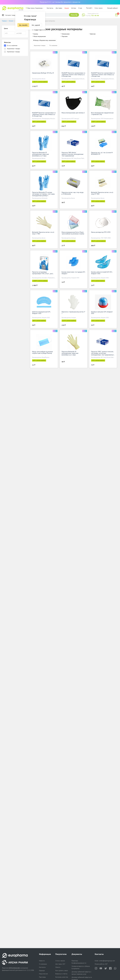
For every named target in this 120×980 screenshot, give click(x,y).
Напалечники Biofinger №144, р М (43, 74)
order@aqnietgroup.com (107, 961)
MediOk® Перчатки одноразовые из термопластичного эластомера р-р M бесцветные (73, 75)
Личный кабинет (113, 8)
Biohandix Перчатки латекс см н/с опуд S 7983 (43, 234)
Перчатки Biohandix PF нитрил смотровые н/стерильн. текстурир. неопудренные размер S (43, 195)
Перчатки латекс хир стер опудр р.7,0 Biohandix (73, 194)
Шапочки (93, 34)
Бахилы (36, 34)
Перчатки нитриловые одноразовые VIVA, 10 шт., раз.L (43, 273)
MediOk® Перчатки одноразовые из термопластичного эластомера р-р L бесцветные (103, 75)
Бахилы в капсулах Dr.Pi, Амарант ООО (102, 313)
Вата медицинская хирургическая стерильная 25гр (102, 114)
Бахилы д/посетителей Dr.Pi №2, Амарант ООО (102, 273)
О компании (43, 964)
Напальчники (66, 34)
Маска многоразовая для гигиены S (73, 113)
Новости (42, 961)
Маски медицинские (40, 36)
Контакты (50, 8)
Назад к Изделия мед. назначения (45, 41)
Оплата (58, 967)
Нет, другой (36, 25)
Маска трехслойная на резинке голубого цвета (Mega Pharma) (42, 353)
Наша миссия (43, 974)
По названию (53, 46)
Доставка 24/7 (60, 964)
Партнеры (42, 977)
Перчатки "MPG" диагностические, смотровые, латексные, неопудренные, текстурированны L (103, 354)
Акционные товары (40, 46)
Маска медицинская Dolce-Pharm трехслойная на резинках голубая (73, 234)
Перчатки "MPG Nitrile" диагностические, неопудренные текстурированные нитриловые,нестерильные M (72, 156)
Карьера (42, 971)
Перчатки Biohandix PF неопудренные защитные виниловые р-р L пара (70, 354)
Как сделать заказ (62, 971)
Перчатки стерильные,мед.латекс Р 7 (73, 313)
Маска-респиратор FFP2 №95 (101, 233)
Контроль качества (62, 977)
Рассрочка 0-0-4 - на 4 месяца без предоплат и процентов (60, 2)
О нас (80, 8)
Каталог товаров (10, 15)
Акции (67, 8)
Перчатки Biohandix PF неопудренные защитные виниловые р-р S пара (40, 155)
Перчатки (65, 36)
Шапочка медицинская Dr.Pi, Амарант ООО (41, 313)
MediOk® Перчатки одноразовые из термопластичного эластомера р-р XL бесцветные (44, 115)
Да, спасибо (23, 25)
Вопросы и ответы (61, 974)
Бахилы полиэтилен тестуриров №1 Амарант (73, 273)
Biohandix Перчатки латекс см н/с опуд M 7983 (102, 194)
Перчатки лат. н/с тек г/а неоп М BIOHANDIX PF (102, 154)
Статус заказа (98, 8)
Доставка (59, 8)
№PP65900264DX (14, 968)
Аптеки (74, 8)
